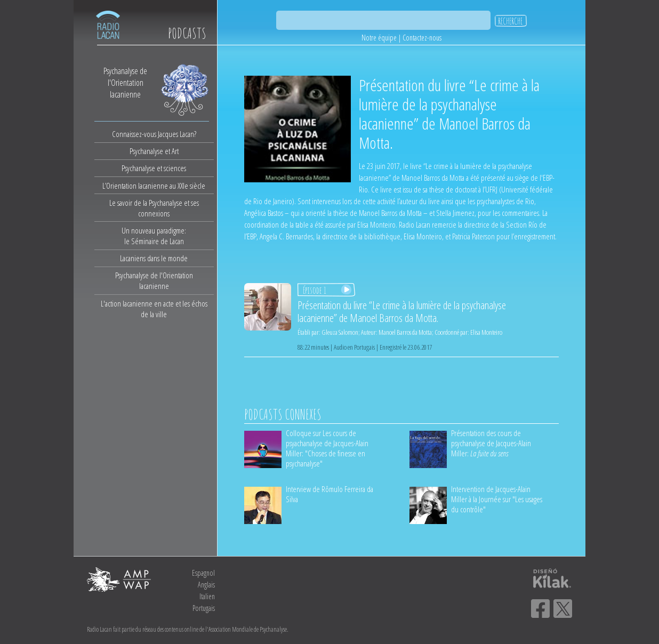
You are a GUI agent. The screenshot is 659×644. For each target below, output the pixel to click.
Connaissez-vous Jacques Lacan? (154, 134)
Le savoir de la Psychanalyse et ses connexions (154, 208)
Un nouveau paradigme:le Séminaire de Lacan (154, 236)
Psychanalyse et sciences (154, 168)
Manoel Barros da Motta (405, 332)
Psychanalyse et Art (154, 151)
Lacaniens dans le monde (154, 258)
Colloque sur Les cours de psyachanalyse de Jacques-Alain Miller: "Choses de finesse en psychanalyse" (327, 448)
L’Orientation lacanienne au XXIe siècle (154, 186)
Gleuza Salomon (340, 332)
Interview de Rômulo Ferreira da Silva (329, 494)
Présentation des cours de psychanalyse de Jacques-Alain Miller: (491, 443)
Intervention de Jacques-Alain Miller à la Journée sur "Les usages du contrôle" (497, 499)
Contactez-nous (422, 38)
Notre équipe (379, 38)
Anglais (206, 585)
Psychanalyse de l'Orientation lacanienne (154, 280)
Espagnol (203, 573)
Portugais (204, 608)
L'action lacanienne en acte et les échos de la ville (154, 309)
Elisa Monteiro (486, 332)
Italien (207, 596)
